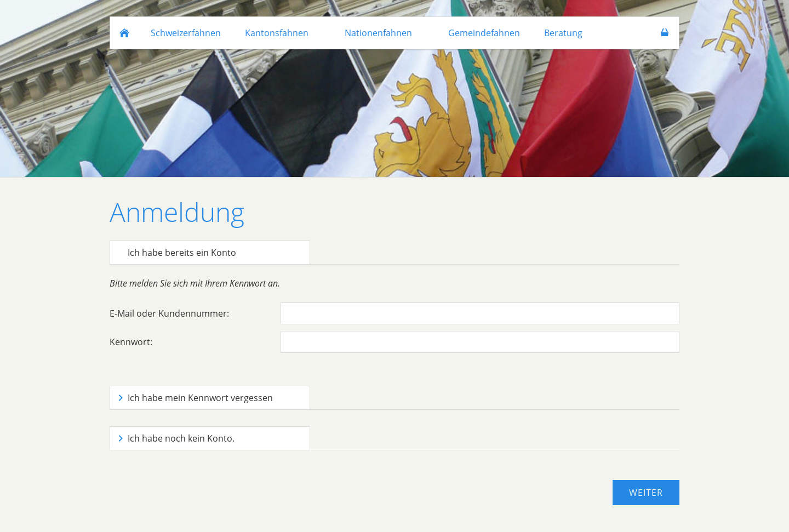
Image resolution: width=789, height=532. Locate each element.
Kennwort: (131, 342)
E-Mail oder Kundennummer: (169, 313)
